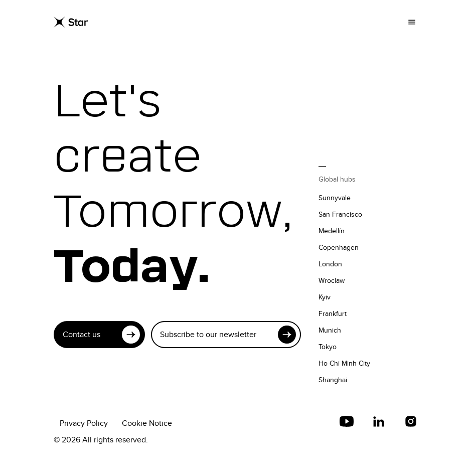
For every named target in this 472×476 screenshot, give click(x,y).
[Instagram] (411, 421)
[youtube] (347, 421)
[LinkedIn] (379, 421)
